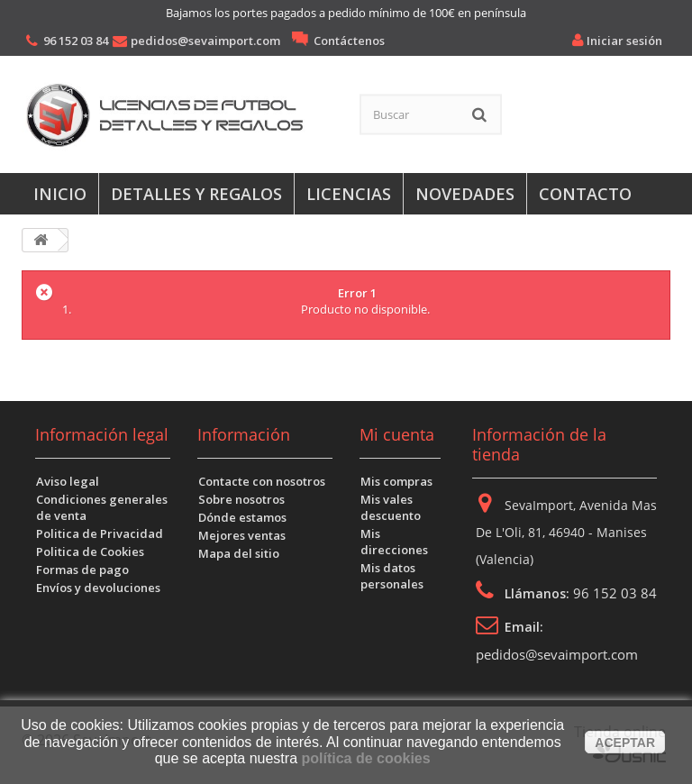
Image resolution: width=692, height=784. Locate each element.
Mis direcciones (394, 542)
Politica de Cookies (90, 552)
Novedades (465, 194)
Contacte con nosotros (262, 481)
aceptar (625, 743)
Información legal (102, 434)
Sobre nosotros (241, 499)
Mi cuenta (397, 434)
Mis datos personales (392, 576)
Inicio (60, 194)
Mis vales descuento (391, 507)
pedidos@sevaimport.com (205, 41)
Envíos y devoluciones (98, 588)
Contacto (585, 194)
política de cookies (365, 758)
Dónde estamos (242, 517)
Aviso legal (68, 481)
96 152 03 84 (76, 41)
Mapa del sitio (239, 553)
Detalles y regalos (196, 194)
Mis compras (396, 481)
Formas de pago (82, 570)
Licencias (349, 194)
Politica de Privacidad (100, 533)
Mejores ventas (242, 535)
